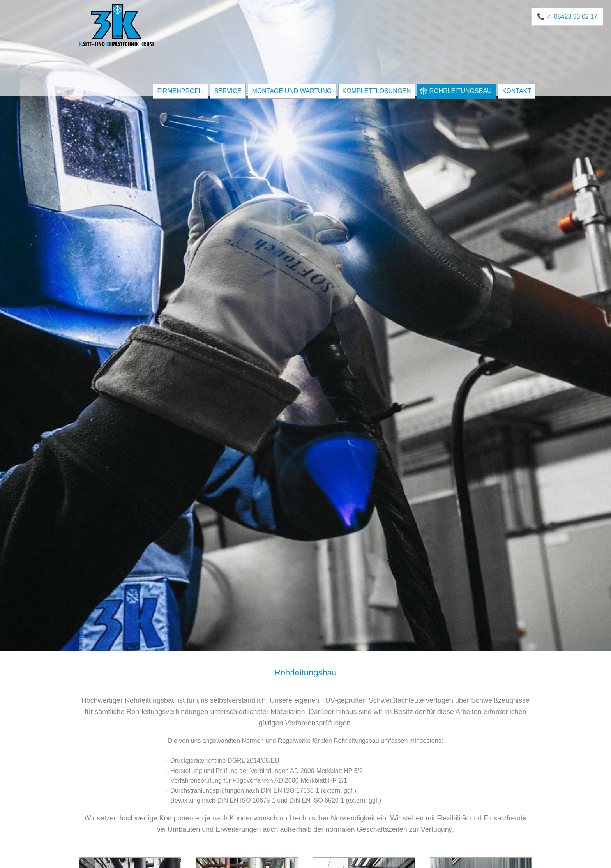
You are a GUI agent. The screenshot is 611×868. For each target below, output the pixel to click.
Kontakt (517, 91)
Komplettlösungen (377, 91)
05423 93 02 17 (576, 17)
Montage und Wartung (292, 91)
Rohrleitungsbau (461, 91)
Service (228, 91)
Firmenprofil (180, 91)
